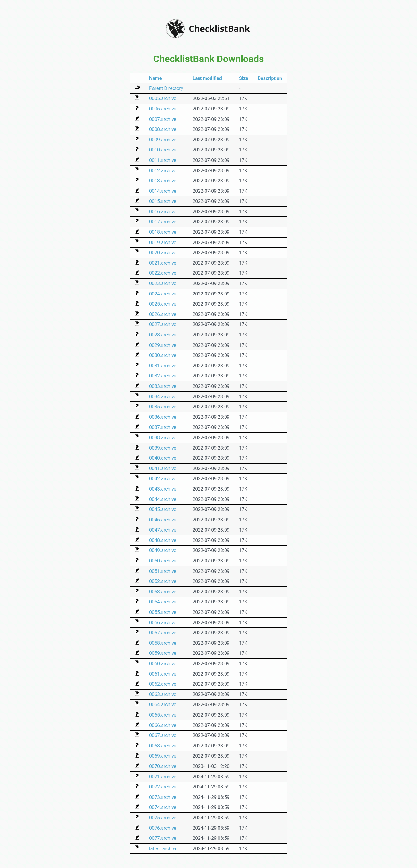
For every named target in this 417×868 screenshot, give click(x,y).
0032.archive (163, 376)
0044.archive (163, 499)
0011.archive (163, 160)
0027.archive (163, 324)
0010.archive (163, 150)
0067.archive (163, 735)
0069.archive (163, 756)
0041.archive (163, 468)
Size (244, 78)
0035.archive (163, 407)
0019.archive (163, 242)
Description (270, 78)
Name (155, 78)
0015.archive (163, 201)
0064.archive (163, 705)
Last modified (207, 78)
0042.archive (163, 479)
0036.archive (163, 417)
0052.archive (163, 581)
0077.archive (163, 838)
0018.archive (163, 232)
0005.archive (163, 98)
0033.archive (163, 386)
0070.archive (163, 766)
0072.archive (163, 787)
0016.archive (163, 212)
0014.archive (163, 191)
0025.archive (163, 304)
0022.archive (163, 273)
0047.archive (163, 530)
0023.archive (163, 283)
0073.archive (163, 797)
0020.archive (163, 253)
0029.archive (163, 345)
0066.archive (163, 725)
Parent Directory (166, 88)
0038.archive (163, 438)
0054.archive (163, 602)
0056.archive (163, 623)
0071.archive (163, 777)
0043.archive (163, 489)
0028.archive (163, 335)
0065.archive (163, 715)
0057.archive (163, 633)
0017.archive (163, 222)
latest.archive (163, 849)
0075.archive (163, 818)
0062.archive (163, 684)
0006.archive (163, 109)
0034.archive (163, 397)
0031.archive (163, 366)
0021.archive (163, 263)
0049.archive (163, 550)
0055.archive (163, 612)
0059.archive (163, 653)
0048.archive (163, 540)
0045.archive (163, 509)
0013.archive (163, 181)
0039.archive (163, 448)
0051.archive (163, 571)
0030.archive (163, 355)
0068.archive (163, 746)
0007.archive (163, 119)
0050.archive (163, 561)
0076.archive (163, 828)
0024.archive (163, 294)
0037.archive (163, 427)
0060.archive (163, 664)
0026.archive (163, 314)
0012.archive (163, 171)
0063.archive (163, 694)
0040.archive (163, 458)
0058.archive (163, 643)
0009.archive (163, 140)
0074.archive (163, 807)
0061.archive (163, 674)
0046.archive (163, 520)
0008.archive (163, 129)
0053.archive (163, 592)
